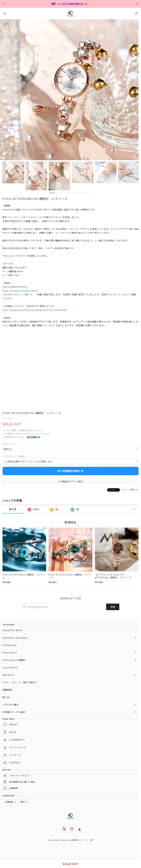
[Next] (138, 90)
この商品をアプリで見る (71, 481)
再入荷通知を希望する (71, 471)
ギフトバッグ (9, 444)
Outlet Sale (9, 645)
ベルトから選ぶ (11, 705)
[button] (5, 14)
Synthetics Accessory (15, 638)
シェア (124, 490)
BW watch (8, 675)
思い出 (6, 697)
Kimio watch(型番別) (14, 660)
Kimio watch (10, 653)
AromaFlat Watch (13, 630)
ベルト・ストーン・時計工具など (20, 682)
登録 (113, 607)
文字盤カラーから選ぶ (14, 712)
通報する (134, 489)
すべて (13, 509)
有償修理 (7, 690)
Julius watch (10, 667)
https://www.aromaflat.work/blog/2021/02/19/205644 (35, 310)
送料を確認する (34, 437)
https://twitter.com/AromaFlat (20, 291)
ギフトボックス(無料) (14, 456)
